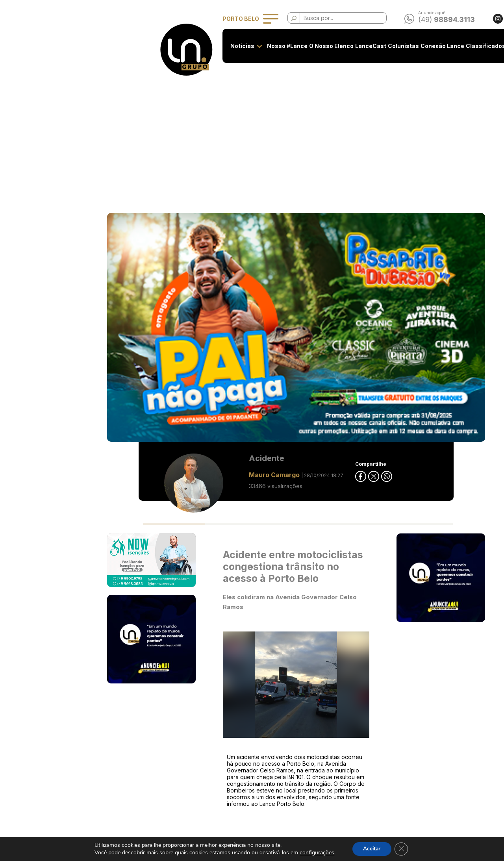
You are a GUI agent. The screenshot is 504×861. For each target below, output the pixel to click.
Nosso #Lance (192, 46)
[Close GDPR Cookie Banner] (402, 849)
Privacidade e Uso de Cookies (213, 751)
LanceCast (275, 46)
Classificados (390, 46)
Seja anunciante (194, 736)
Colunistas (308, 46)
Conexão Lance (347, 46)
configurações (315, 853)
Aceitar (371, 849)
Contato (423, 46)
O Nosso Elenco (236, 46)
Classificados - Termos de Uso (213, 765)
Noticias (147, 46)
